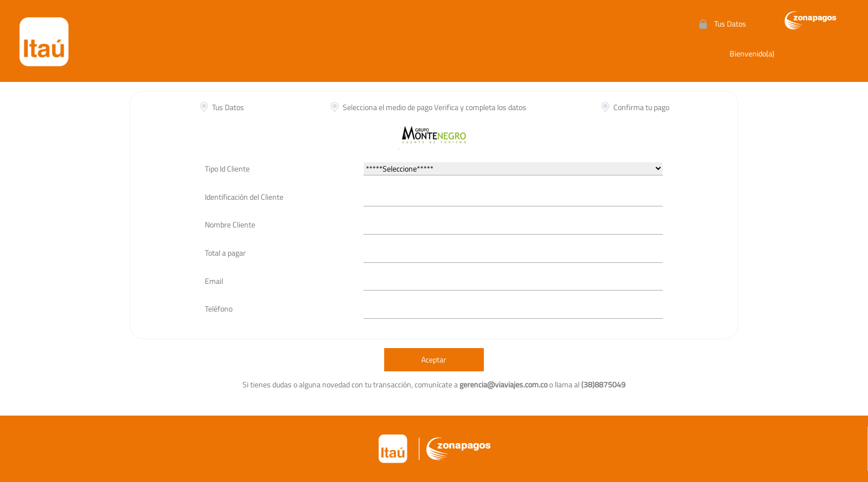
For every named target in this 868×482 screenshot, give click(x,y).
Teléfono (219, 309)
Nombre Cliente (230, 224)
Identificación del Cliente (244, 197)
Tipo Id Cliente (227, 169)
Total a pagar (225, 253)
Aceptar (434, 359)
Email (214, 281)
